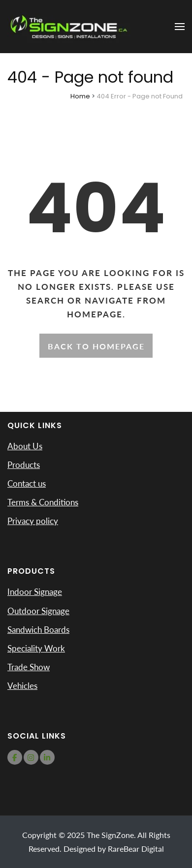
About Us (25, 446)
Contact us (27, 483)
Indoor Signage (35, 592)
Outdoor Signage (38, 611)
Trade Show (29, 667)
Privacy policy (33, 521)
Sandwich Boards (38, 630)
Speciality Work (36, 648)
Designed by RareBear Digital (114, 849)
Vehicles (22, 686)
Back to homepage (96, 346)
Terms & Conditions (43, 502)
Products (24, 465)
